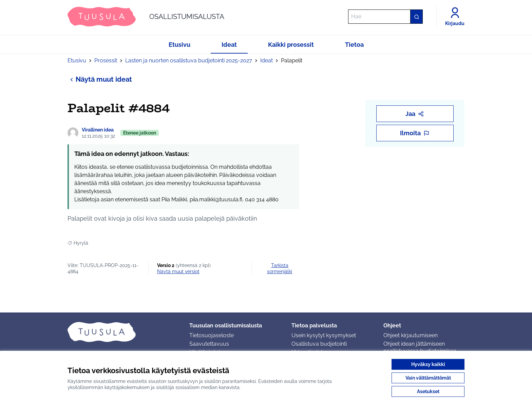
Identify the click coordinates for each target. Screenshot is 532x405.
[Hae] (385, 17)
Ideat (267, 60)
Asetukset (428, 391)
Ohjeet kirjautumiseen (411, 335)
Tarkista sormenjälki (280, 268)
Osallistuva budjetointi (319, 344)
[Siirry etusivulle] (146, 17)
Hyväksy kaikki (428, 364)
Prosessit (106, 60)
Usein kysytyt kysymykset (324, 335)
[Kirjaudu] (455, 17)
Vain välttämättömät (428, 378)
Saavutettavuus (209, 344)
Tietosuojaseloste (212, 335)
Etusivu (77, 60)
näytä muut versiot (178, 271)
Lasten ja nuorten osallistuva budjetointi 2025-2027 (189, 60)
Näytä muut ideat (100, 79)
